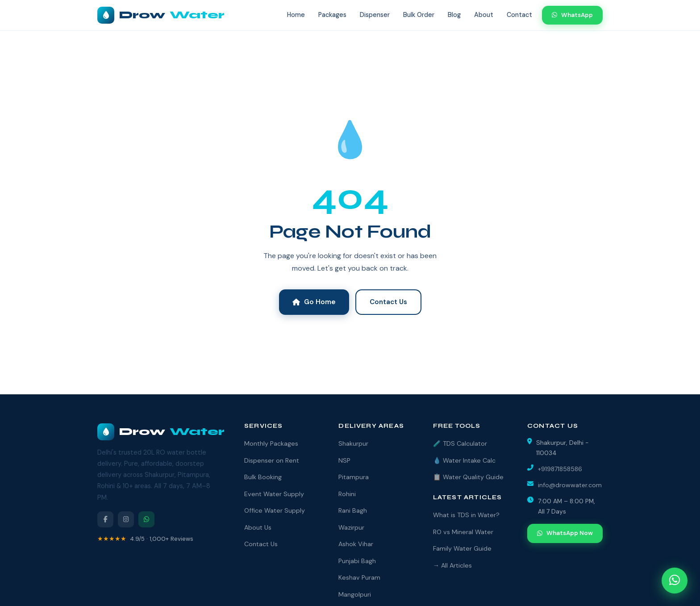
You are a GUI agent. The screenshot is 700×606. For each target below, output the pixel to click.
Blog (454, 15)
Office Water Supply (275, 510)
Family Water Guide (462, 548)
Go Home (314, 302)
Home (296, 15)
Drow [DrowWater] (161, 432)
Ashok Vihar (356, 544)
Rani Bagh (353, 510)
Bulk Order (419, 15)
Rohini (347, 494)
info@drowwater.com (570, 485)
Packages (332, 15)
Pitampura (354, 477)
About (484, 15)
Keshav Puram (359, 577)
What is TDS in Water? (466, 515)
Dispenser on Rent (272, 460)
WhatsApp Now (565, 533)
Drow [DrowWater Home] (161, 15)
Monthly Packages (271, 443)
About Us (258, 527)
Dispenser (375, 15)
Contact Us (388, 302)
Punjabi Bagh (357, 561)
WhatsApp (572, 15)
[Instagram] (126, 519)
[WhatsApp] (146, 519)
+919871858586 (560, 469)
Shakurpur (353, 443)
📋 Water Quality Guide (468, 477)
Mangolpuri (355, 594)
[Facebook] (105, 519)
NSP (344, 460)
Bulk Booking (263, 477)
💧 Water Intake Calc (464, 460)
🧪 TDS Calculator (460, 443)
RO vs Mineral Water (463, 532)
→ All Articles (452, 565)
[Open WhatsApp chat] (675, 581)
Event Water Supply (274, 494)
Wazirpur (351, 527)
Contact (519, 15)
